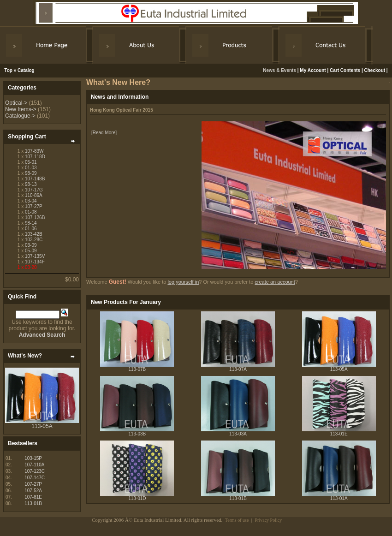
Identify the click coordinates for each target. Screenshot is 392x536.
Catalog (26, 70)
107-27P (33, 484)
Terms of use (237, 520)
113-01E (339, 434)
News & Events (280, 70)
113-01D (137, 498)
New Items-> (21, 109)
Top (8, 70)
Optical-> (16, 103)
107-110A (34, 465)
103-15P (33, 458)
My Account (313, 70)
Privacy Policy (269, 520)
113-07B (137, 369)
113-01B (33, 503)
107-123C (35, 471)
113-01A (339, 498)
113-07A (238, 369)
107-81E (33, 497)
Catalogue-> (20, 116)
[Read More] (104, 133)
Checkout (375, 70)
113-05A (42, 426)
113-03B (137, 434)
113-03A (238, 434)
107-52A (33, 491)
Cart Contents (345, 70)
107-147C (35, 478)
